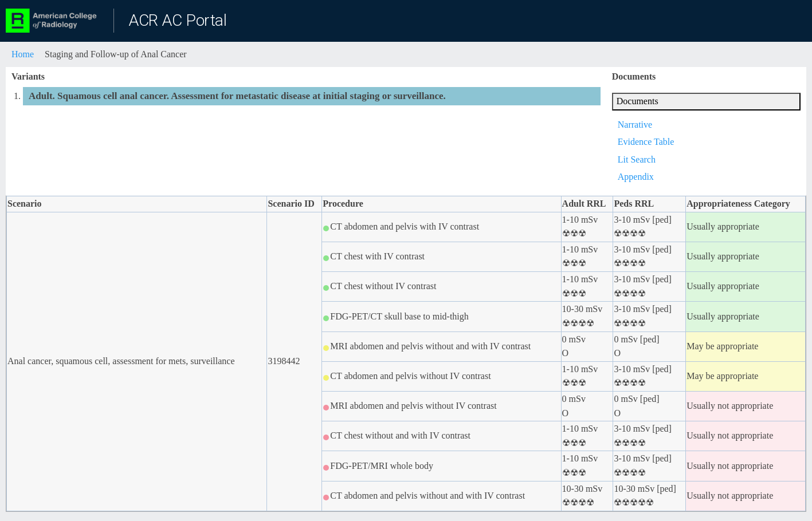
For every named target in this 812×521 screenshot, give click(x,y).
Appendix (636, 177)
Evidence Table (646, 142)
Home (23, 54)
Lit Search (637, 159)
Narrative (635, 125)
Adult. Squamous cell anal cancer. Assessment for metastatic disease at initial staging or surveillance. (237, 96)
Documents (638, 101)
